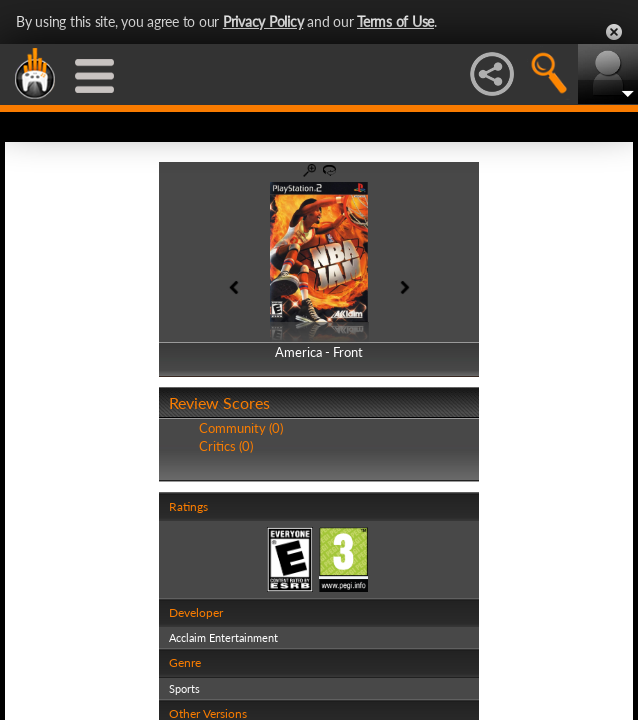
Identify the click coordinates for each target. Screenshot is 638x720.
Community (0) (241, 428)
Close (614, 32)
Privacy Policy (263, 21)
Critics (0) (226, 446)
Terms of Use (395, 21)
